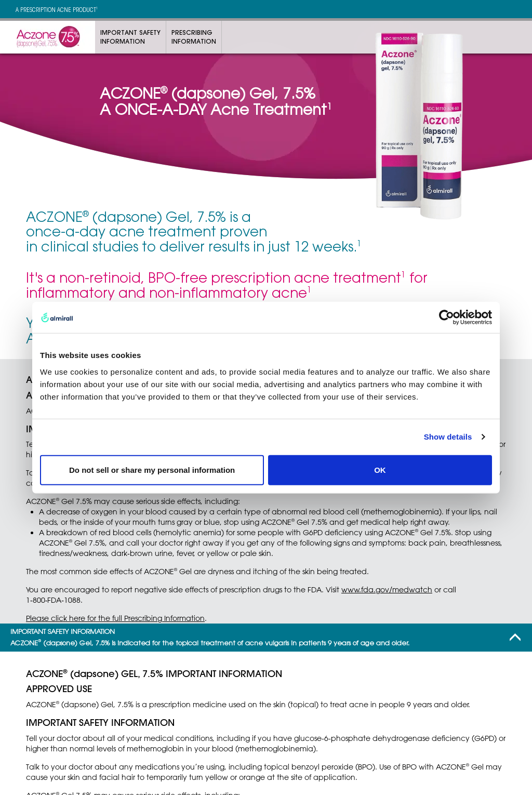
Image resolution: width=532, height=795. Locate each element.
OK (380, 469)
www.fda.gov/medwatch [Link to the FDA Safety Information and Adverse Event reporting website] (387, 590)
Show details (448, 437)
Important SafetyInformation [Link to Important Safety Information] (130, 37)
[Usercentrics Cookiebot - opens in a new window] (447, 317)
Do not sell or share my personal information (152, 469)
